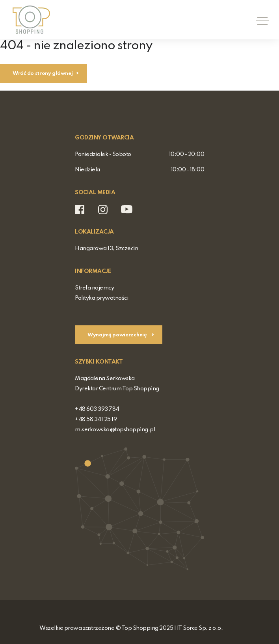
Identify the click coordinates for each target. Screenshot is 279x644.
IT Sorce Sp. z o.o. (200, 628)
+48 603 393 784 (97, 409)
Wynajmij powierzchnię (118, 335)
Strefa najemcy (94, 288)
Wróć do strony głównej (43, 73)
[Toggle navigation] (260, 20)
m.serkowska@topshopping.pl (115, 430)
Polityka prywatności (101, 298)
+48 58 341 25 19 (96, 419)
